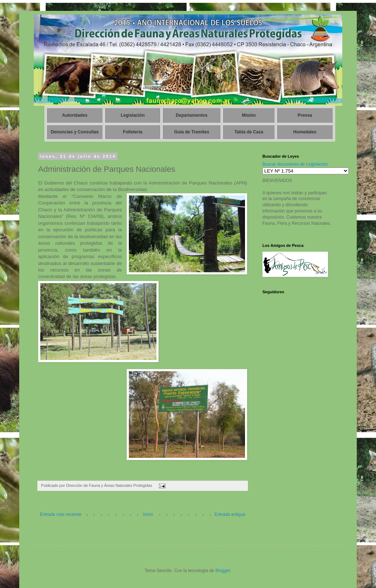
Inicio (148, 514)
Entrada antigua (230, 514)
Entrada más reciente (61, 514)
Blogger (223, 571)
